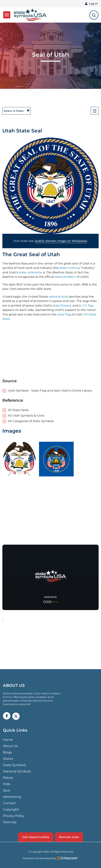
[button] (50, 186)
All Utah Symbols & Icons (26, 415)
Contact (9, 803)
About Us (10, 746)
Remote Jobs (69, 837)
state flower (61, 305)
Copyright (11, 809)
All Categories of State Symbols (31, 421)
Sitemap (10, 822)
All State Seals (18, 410)
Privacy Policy (14, 816)
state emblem (65, 277)
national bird (58, 297)
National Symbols (17, 771)
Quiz (7, 790)
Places (8, 778)
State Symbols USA (30, 15)
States (8, 759)
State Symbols (14, 765)
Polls (7, 784)
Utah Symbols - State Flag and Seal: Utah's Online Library (50, 390)
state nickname (30, 272)
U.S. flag (87, 305)
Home (8, 740)
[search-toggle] (94, 15)
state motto (68, 268)
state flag (64, 314)
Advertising (12, 797)
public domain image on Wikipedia (61, 241)
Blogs (7, 752)
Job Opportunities (36, 837)
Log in (93, 4)
